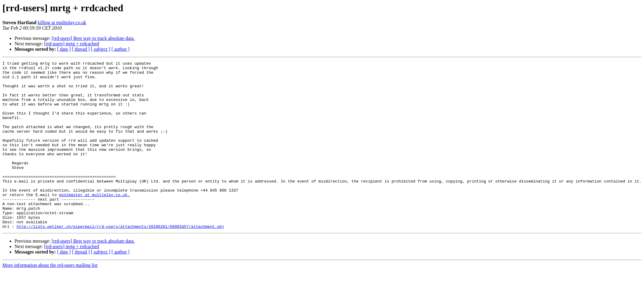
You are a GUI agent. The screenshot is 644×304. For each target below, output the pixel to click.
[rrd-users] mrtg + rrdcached (72, 44)
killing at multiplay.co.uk (62, 23)
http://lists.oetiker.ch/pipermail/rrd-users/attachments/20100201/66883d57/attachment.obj (120, 260)
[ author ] (121, 49)
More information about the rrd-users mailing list (50, 299)
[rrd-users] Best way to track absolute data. (93, 38)
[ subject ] (101, 49)
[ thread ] (81, 49)
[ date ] (64, 49)
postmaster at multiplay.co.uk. (94, 222)
